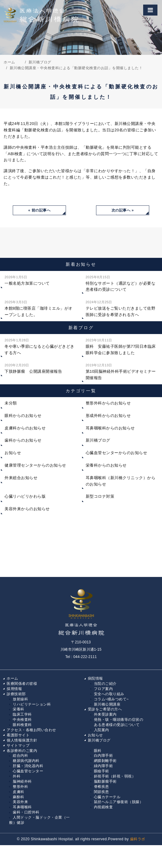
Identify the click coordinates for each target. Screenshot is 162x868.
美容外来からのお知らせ (27, 509)
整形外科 (20, 787)
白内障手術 (103, 756)
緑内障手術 (103, 766)
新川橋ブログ (98, 440)
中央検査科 (22, 720)
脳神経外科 (22, 781)
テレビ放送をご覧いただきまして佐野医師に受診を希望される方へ (121, 308)
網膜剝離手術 (105, 761)
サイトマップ (18, 745)
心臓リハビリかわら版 (25, 496)
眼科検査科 (22, 725)
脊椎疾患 (102, 787)
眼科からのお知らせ (23, 416)
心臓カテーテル (107, 797)
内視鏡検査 (103, 807)
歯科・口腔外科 (26, 812)
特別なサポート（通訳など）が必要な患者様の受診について (121, 283)
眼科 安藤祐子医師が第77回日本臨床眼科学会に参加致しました (121, 346)
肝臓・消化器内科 (28, 766)
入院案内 (102, 730)
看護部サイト (18, 735)
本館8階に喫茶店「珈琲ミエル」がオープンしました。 (39, 308)
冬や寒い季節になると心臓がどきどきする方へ (40, 346)
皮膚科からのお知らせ (25, 428)
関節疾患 (102, 792)
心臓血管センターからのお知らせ (117, 453)
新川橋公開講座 (107, 704)
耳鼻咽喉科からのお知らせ (110, 428)
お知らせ (13, 453)
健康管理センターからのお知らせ (35, 465)
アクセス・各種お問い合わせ (31, 730)
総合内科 (20, 756)
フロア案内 (103, 689)
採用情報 (14, 689)
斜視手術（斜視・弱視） (115, 776)
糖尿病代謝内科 (26, 761)
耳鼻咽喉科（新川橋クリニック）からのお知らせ (121, 481)
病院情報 (95, 678)
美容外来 (20, 802)
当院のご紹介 (105, 684)
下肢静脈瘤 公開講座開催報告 (33, 368)
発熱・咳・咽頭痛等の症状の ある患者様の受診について (117, 722)
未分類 (11, 403)
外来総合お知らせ (21, 478)
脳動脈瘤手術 (105, 781)
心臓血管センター (28, 771)
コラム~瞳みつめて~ (111, 699)
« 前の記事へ (40, 210)
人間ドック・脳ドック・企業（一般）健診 (40, 820)
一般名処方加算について (27, 280)
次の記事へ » (123, 210)
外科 (17, 776)
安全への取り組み (109, 694)
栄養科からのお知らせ (106, 465)
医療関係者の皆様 (22, 684)
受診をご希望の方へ (105, 709)
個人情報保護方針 (22, 740)
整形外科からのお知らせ (108, 403)
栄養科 (19, 709)
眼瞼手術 (102, 771)
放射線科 (20, 699)
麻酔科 (19, 797)
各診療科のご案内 (22, 751)
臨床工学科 (22, 714)
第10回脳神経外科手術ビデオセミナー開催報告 (121, 371)
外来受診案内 (105, 714)
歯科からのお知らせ (23, 440)
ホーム (12, 678)
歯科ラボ (138, 839)
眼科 (98, 751)
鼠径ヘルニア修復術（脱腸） (119, 802)
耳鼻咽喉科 (22, 807)
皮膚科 (19, 792)
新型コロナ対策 (100, 496)
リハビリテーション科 (32, 704)
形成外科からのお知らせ (108, 416)
